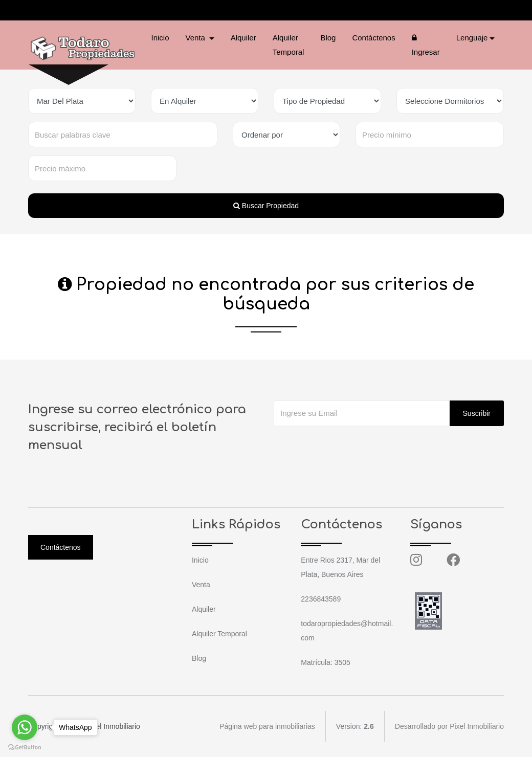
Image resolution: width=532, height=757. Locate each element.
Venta (201, 585)
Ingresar (426, 45)
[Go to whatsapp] (25, 727)
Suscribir (477, 413)
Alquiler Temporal (289, 45)
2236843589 (70, 10)
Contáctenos (373, 38)
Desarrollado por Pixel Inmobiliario (449, 726)
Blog (328, 38)
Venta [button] (197, 38)
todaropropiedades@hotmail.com (164, 10)
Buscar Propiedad (266, 206)
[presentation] (351, 447)
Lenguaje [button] (472, 38)
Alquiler (243, 38)
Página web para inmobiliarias (267, 726)
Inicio (160, 38)
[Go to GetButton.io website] (25, 747)
